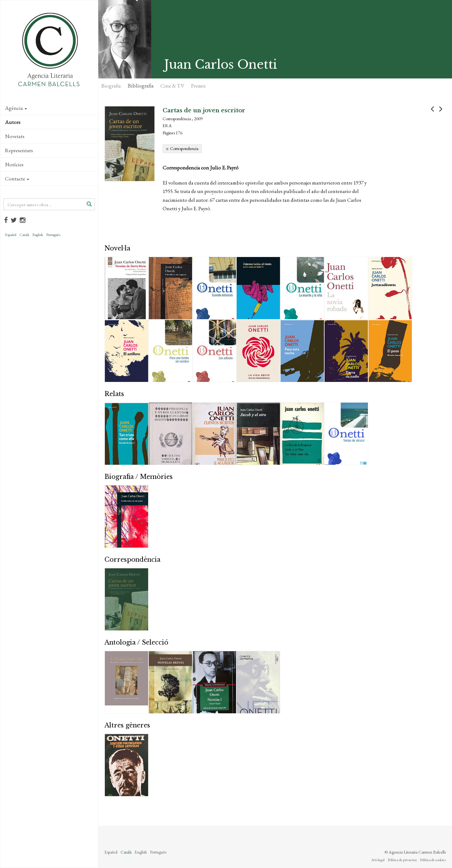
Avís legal (378, 860)
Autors (13, 122)
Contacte (17, 179)
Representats (19, 150)
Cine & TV (172, 86)
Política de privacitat (402, 860)
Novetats (15, 136)
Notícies (14, 164)
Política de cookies (433, 860)
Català (24, 235)
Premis (198, 86)
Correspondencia (184, 148)
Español (11, 235)
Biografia (111, 86)
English (38, 235)
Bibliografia (141, 86)
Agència (16, 108)
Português (53, 235)
